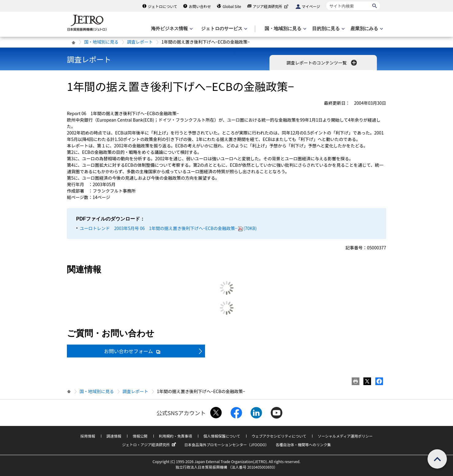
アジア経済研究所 (271, 6)
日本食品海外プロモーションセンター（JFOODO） (226, 445)
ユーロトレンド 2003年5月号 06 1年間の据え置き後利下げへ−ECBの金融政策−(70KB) (168, 228)
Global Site (232, 6)
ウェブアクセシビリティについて (279, 436)
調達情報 (114, 436)
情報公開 (140, 436)
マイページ (311, 6)
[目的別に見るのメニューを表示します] (328, 29)
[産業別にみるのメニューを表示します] (366, 29)
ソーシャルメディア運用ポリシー (345, 436)
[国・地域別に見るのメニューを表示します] (285, 29)
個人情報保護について (222, 436)
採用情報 (88, 436)
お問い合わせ (200, 6)
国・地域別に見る (101, 42)
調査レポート (140, 42)
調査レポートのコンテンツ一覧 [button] (322, 63)
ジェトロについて (163, 6)
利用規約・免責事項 (176, 436)
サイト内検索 (326, 1)
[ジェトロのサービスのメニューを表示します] (224, 29)
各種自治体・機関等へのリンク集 (303, 445)
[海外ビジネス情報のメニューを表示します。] (171, 29)
